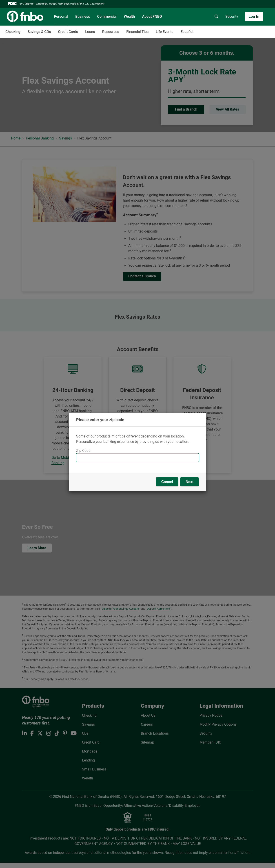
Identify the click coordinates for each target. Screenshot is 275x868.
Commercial (107, 16)
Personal (61, 16)
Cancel (167, 482)
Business (83, 16)
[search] (215, 17)
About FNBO (152, 16)
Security (232, 16)
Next (190, 482)
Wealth (129, 16)
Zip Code (83, 451)
